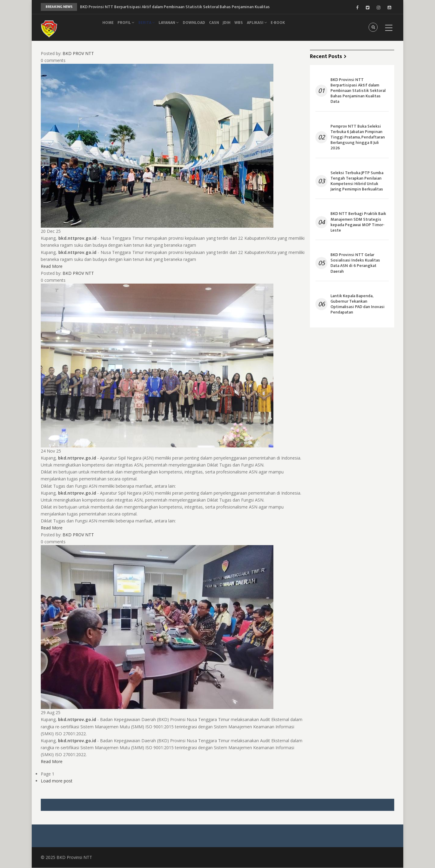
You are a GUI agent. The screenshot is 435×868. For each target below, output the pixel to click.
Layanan (177, 26)
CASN (226, 26)
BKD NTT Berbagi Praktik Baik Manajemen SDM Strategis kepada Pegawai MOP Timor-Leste (358, 222)
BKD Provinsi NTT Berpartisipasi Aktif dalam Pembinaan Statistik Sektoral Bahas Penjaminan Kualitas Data (358, 91)
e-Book (301, 26)
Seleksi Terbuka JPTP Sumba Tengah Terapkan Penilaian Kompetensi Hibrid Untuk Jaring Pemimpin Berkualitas (357, 181)
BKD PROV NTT (78, 53)
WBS (257, 26)
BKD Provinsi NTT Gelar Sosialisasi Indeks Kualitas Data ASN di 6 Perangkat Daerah (355, 263)
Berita (152, 26)
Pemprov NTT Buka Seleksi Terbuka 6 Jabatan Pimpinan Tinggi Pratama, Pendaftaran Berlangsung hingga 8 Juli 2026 (358, 137)
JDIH (242, 26)
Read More (52, 266)
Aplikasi (277, 26)
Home (110, 26)
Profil (130, 26)
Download (204, 26)
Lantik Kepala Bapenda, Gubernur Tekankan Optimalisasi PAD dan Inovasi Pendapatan (358, 304)
